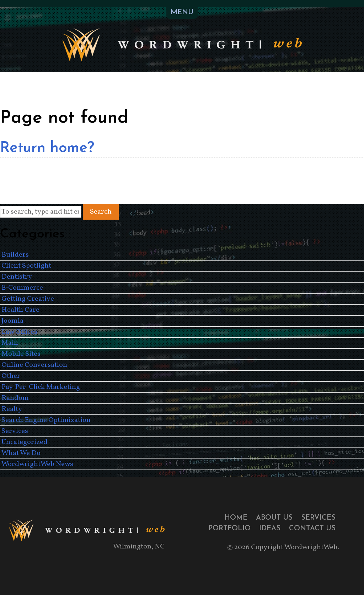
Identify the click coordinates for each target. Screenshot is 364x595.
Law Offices (19, 332)
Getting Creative (28, 299)
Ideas (270, 529)
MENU (182, 12)
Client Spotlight (26, 266)
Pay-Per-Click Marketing (41, 387)
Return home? (47, 148)
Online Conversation (34, 365)
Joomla (12, 321)
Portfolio (229, 529)
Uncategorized (25, 442)
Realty (12, 409)
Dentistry (17, 277)
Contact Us (312, 529)
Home (236, 518)
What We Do (21, 453)
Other (11, 376)
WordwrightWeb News (37, 464)
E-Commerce (22, 288)
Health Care (20, 310)
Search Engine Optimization (46, 420)
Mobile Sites (21, 354)
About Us (274, 518)
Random (15, 398)
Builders (15, 255)
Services (15, 431)
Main (10, 343)
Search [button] (101, 212)
